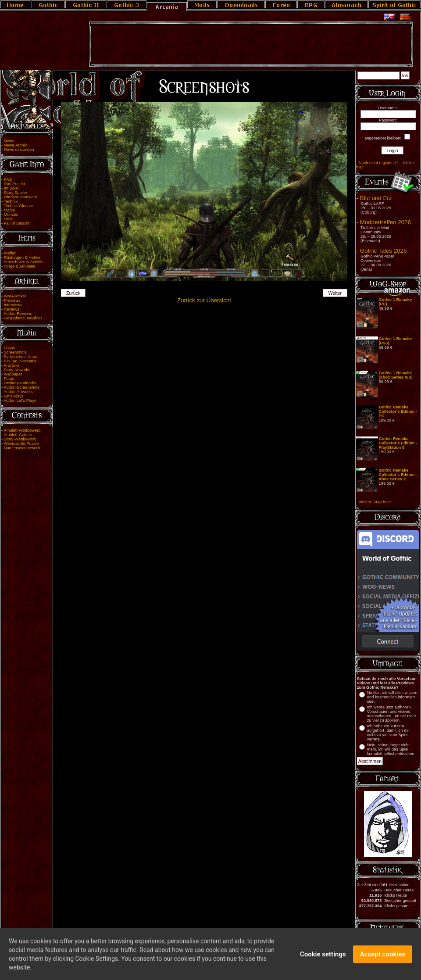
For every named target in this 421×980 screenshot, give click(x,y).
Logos (9, 348)
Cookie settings (323, 958)
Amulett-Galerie (18, 435)
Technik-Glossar (19, 206)
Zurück (73, 293)
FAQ (8, 179)
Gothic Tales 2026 (383, 251)
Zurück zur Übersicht (204, 300)
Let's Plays (14, 396)
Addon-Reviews (18, 314)
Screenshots (15, 352)
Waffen (10, 253)
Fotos (9, 379)
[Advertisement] (251, 44)
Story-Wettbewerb (20, 439)
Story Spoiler (16, 193)
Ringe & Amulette (20, 266)
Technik (11, 201)
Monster (11, 215)
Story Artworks (17, 370)
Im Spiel (11, 188)
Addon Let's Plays (20, 401)
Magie (9, 210)
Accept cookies (383, 958)
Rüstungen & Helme (22, 258)
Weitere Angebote (375, 502)
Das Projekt (14, 184)
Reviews (12, 309)
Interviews (13, 305)
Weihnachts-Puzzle (21, 444)
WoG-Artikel (15, 296)
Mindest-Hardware (21, 197)
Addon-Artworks (18, 392)
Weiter (335, 293)
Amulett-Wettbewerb (22, 430)
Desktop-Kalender (20, 383)
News (9, 141)
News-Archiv (15, 145)
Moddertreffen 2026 (385, 222)
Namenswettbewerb (22, 448)
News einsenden (19, 150)
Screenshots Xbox (21, 357)
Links (9, 219)
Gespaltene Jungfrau (23, 318)
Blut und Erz (376, 198)
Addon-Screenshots (21, 387)
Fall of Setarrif (17, 223)
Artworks (11, 365)
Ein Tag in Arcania (20, 361)
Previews (12, 300)
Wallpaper (13, 374)
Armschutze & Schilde (23, 262)
